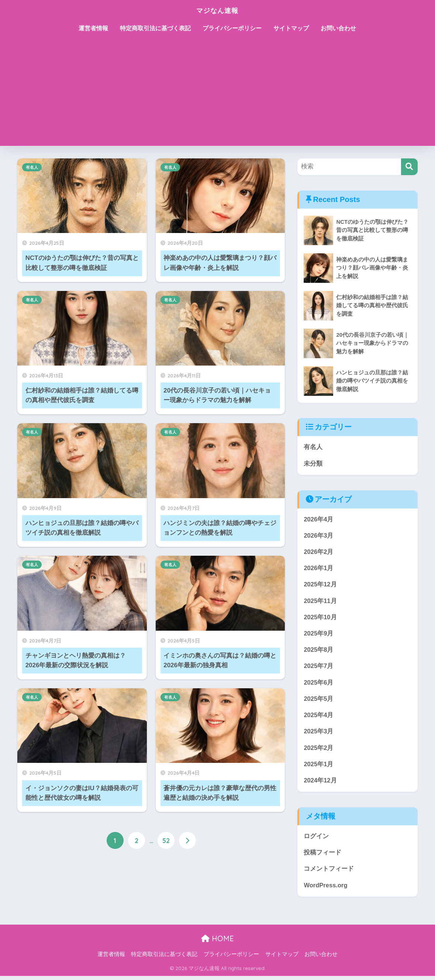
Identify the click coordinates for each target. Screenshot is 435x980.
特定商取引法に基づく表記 (155, 28)
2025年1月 (319, 767)
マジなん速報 (217, 10)
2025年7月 (319, 668)
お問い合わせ (338, 28)
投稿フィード (322, 856)
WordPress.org (326, 889)
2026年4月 (319, 519)
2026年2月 (319, 553)
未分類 (313, 464)
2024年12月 (320, 784)
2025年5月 (319, 701)
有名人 (32, 167)
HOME (217, 943)
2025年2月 (319, 751)
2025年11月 (320, 602)
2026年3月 (319, 536)
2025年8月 (319, 652)
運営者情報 (93, 28)
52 (166, 841)
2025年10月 (320, 619)
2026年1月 (319, 569)
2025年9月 (319, 635)
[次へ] (187, 841)
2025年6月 (319, 685)
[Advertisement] (217, 94)
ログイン (316, 839)
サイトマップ (291, 28)
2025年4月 (319, 718)
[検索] (409, 167)
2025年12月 (320, 585)
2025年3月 (319, 734)
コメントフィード (329, 873)
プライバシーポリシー (232, 28)
